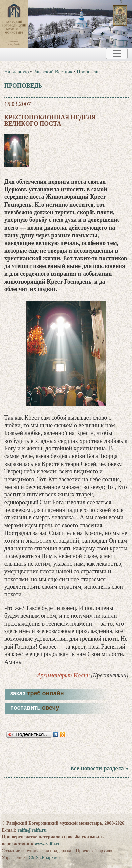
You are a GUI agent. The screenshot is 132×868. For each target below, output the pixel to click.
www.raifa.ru (48, 844)
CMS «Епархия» (45, 858)
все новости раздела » (100, 768)
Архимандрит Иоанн (64, 675)
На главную (17, 72)
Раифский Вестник (53, 72)
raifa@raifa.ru (32, 830)
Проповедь (88, 72)
